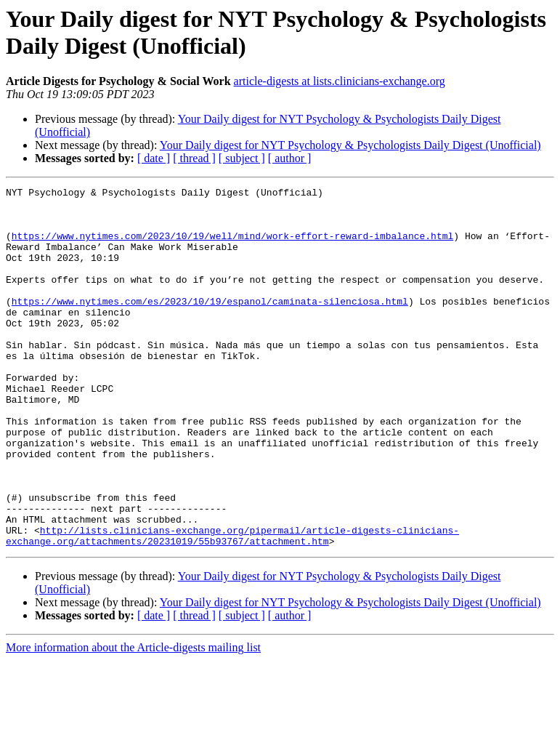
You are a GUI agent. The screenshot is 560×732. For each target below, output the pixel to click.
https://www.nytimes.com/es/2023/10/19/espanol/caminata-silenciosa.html (210, 325)
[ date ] (154, 158)
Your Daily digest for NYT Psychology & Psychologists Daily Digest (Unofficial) (350, 145)
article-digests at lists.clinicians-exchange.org (340, 81)
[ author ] (290, 158)
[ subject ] (242, 158)
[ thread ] (194, 158)
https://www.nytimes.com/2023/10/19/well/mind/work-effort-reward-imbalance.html (232, 246)
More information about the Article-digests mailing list (133, 719)
